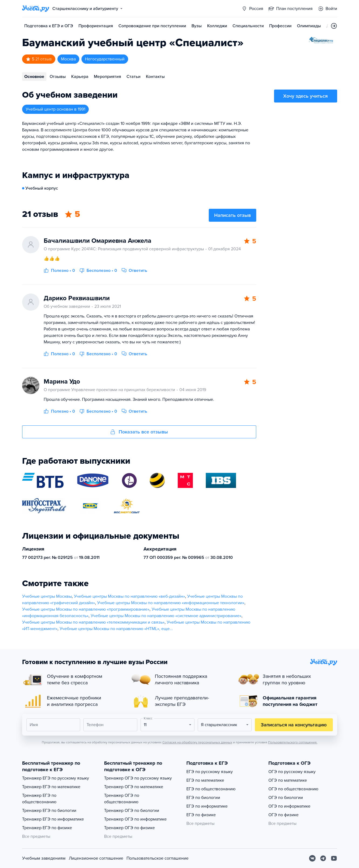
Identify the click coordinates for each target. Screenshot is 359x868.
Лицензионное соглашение (96, 858)
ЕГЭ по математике (205, 780)
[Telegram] (323, 858)
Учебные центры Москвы (47, 596)
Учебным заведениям (44, 858)
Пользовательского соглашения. (293, 742)
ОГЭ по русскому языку (292, 772)
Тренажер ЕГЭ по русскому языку (56, 778)
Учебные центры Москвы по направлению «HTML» (109, 629)
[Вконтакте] (312, 858)
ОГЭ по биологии (286, 798)
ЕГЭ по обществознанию (211, 789)
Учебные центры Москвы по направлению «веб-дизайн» (129, 596)
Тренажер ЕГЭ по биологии (49, 811)
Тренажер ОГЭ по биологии (132, 811)
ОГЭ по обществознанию (293, 789)
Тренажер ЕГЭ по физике (47, 828)
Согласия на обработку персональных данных (197, 742)
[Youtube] (334, 858)
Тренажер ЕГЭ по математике (51, 787)
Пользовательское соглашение (158, 858)
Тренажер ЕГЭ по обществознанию (39, 799)
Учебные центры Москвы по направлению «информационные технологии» (171, 603)
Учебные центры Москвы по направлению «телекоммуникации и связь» (93, 622)
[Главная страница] (36, 9)
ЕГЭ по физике (201, 815)
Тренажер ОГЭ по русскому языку (138, 778)
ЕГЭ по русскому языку (210, 772)
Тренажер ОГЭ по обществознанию (122, 799)
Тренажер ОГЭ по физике (129, 828)
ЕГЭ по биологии (203, 798)
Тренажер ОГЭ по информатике (135, 819)
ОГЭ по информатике (289, 806)
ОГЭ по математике (288, 780)
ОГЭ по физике (283, 815)
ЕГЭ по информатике (207, 806)
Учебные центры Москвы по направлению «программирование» (86, 609)
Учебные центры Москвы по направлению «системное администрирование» (166, 616)
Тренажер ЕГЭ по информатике (53, 819)
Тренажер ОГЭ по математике (134, 787)
